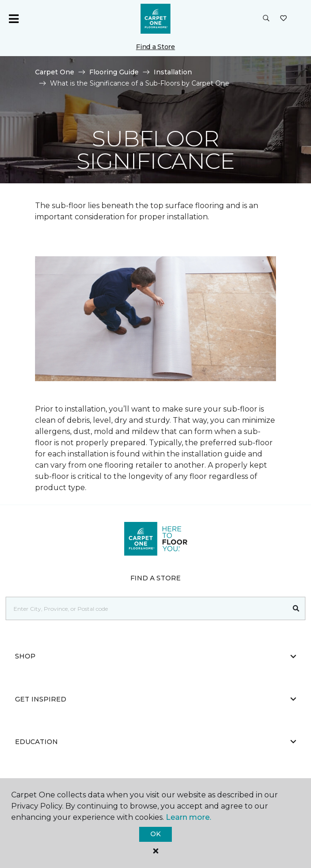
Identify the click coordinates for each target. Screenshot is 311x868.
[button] (266, 19)
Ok (155, 834)
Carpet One (55, 72)
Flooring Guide (114, 72)
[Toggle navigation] (14, 19)
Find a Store (155, 47)
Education (155, 742)
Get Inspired (155, 699)
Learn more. (188, 817)
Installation (173, 72)
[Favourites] (283, 19)
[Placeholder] (147, 608)
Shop (155, 656)
